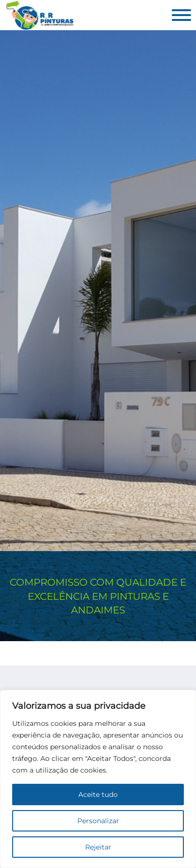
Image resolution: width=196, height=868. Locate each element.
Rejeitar (98, 847)
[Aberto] (181, 15)
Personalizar (98, 821)
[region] (98, 779)
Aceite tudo (98, 794)
